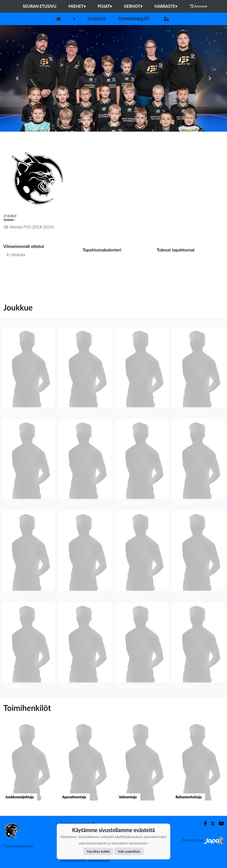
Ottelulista (14, 272)
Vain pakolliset (129, 851)
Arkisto (199, 6)
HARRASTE (166, 6)
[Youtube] (219, 824)
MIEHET (77, 6)
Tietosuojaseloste (18, 846)
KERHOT (133, 6)
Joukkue (96, 19)
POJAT (105, 6)
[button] (17, 78)
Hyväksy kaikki (98, 851)
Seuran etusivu (40, 6)
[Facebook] (204, 824)
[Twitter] (211, 824)
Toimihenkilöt (134, 19)
